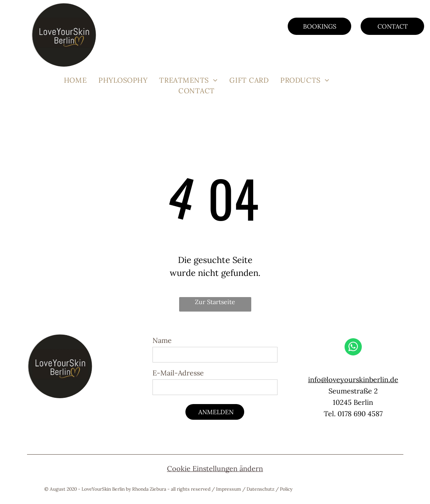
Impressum (229, 489)
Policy (286, 489)
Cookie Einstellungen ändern (215, 469)
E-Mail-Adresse (178, 373)
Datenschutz (260, 489)
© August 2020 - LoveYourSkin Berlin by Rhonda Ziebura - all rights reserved (127, 489)
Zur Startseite (215, 302)
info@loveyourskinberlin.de (353, 380)
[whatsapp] (353, 348)
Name (162, 340)
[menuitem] (75, 80)
